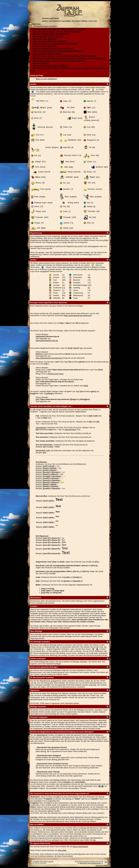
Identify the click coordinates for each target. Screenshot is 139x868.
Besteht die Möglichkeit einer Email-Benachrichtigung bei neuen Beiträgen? (69, 58)
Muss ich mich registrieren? (46, 79)
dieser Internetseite (80, 847)
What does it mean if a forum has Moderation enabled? (59, 61)
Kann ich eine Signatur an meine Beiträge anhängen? (58, 51)
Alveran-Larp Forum (56, 374)
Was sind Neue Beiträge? (45, 39)
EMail (86, 386)
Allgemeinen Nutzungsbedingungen (90, 863)
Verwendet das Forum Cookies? (48, 36)
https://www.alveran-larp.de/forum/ (77, 315)
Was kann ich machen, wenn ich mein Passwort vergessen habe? (64, 56)
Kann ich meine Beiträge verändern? (50, 41)
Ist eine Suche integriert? (45, 46)
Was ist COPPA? (41, 63)
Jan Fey (51, 862)
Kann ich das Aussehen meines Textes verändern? (57, 31)
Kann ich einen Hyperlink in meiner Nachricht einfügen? (59, 29)
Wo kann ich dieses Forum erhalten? (50, 66)
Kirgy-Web (62, 850)
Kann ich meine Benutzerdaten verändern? (53, 48)
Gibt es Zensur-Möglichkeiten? (47, 53)
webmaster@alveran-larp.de (47, 341)
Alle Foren (36, 24)
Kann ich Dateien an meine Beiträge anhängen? (56, 44)
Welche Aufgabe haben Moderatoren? (51, 34)
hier (94, 840)
